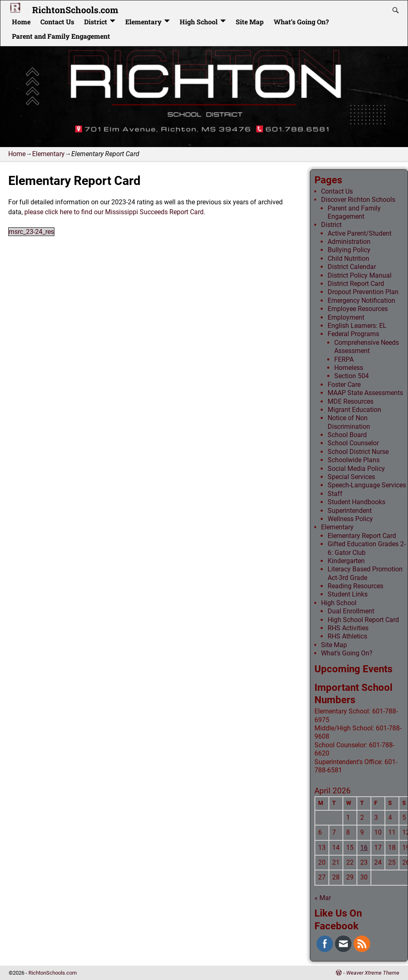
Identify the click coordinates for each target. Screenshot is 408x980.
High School (199, 22)
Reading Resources (355, 586)
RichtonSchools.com (75, 10)
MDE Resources (351, 401)
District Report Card (356, 284)
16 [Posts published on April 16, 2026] (364, 848)
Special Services (351, 477)
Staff (335, 494)
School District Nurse (358, 452)
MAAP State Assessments (365, 393)
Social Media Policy (356, 469)
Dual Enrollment (351, 611)
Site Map (250, 22)
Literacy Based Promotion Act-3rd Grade (365, 573)
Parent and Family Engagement (61, 36)
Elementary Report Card (362, 536)
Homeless (349, 368)
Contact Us (57, 22)
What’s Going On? (301, 22)
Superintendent (350, 511)
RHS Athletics (347, 636)
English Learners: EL (357, 326)
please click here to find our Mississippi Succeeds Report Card (114, 212)
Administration (349, 242)
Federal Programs (353, 334)
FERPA (344, 359)
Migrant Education (354, 410)
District (96, 22)
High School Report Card (363, 620)
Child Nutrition (348, 258)
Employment (346, 317)
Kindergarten (346, 561)
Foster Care (344, 385)
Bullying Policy (349, 250)
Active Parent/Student (360, 233)
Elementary (143, 22)
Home (21, 22)
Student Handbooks (356, 502)
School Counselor (353, 443)
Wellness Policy (350, 519)
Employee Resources (358, 309)
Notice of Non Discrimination (349, 422)
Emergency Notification (361, 301)
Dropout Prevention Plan (363, 292)
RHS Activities (348, 628)
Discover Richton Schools (358, 200)
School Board (347, 435)
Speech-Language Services (367, 485)
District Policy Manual (360, 275)
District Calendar (352, 267)
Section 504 (352, 376)
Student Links (348, 594)
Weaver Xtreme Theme (373, 973)
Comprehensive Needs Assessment (367, 347)
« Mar (323, 898)
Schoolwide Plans (354, 460)
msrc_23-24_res (31, 232)
